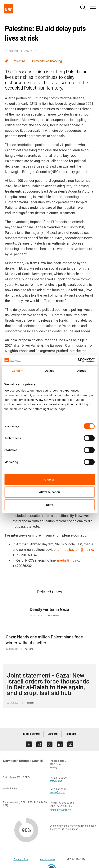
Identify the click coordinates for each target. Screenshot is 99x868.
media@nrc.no (68, 560)
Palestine (19, 61)
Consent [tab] (18, 371)
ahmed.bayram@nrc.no (75, 550)
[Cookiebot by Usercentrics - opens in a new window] (78, 360)
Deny (49, 505)
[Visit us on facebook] (29, 744)
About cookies (48, 859)
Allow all (49, 479)
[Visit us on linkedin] (60, 744)
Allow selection (49, 492)
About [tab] (82, 371)
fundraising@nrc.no (60, 810)
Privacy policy (21, 859)
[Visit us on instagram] (39, 744)
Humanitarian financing (47, 61)
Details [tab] (50, 371)
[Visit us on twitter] (50, 744)
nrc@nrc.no (56, 781)
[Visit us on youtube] (70, 744)
